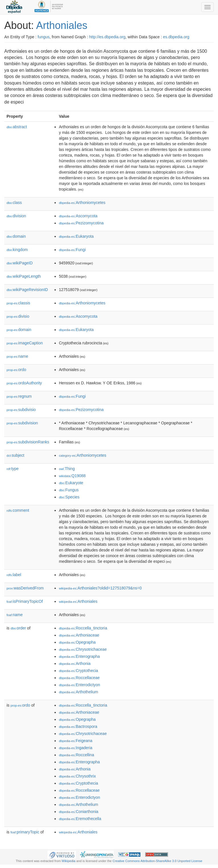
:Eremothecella (80, 819)
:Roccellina (76, 755)
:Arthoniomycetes (82, 203)
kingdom (17, 250)
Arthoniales (62, 25)
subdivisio (21, 410)
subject (15, 455)
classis (18, 303)
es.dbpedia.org (176, 37)
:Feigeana (76, 741)
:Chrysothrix (77, 776)
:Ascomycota (78, 216)
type (13, 469)
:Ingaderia (76, 748)
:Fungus (69, 490)
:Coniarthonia (79, 812)
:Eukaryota (76, 236)
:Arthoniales (78, 601)
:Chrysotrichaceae (83, 649)
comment (18, 510)
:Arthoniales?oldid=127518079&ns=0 (100, 588)
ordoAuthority (24, 383)
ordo (16, 370)
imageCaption (25, 343)
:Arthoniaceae (79, 635)
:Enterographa (79, 656)
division (16, 216)
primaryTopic (25, 832)
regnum (19, 396)
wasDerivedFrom (25, 588)
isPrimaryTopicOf (25, 601)
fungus (43, 37)
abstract (17, 127)
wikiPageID (20, 263)
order (18, 628)
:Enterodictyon (79, 685)
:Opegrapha (77, 642)
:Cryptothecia (78, 671)
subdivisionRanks (28, 442)
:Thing (67, 469)
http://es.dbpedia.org (107, 37)
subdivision (22, 423)
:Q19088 (72, 476)
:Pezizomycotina (81, 223)
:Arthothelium (78, 692)
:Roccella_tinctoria (83, 628)
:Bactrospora (78, 726)
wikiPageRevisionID (27, 290)
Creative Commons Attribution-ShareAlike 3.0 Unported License (157, 861)
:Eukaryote (71, 483)
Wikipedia (69, 861)
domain (16, 236)
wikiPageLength (24, 276)
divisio (18, 316)
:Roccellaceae (79, 678)
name (17, 356)
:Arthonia (75, 663)
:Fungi (72, 250)
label (14, 575)
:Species (69, 497)
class (14, 203)
